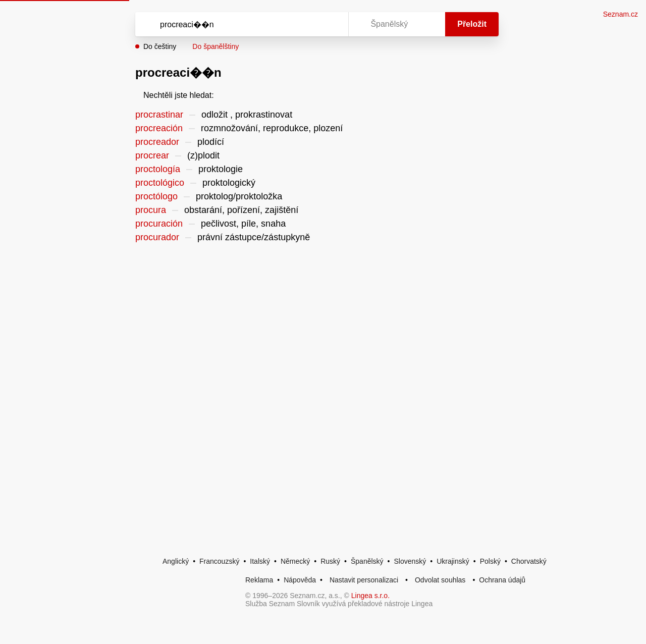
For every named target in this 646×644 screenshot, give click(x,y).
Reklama (259, 580)
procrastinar (159, 115)
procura (151, 210)
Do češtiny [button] (160, 46)
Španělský (367, 561)
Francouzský (219, 561)
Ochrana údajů (502, 580)
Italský (260, 561)
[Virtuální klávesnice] (331, 24)
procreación (159, 128)
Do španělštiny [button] (216, 46)
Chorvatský (529, 561)
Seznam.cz (621, 14)
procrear (152, 155)
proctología (158, 169)
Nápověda (300, 580)
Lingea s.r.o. (370, 596)
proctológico (160, 183)
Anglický (176, 561)
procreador (157, 142)
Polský (490, 561)
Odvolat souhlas (440, 580)
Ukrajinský (453, 561)
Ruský (330, 561)
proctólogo (156, 196)
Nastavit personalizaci (364, 580)
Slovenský (410, 561)
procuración (159, 224)
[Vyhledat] (240, 24)
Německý (295, 561)
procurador (157, 237)
